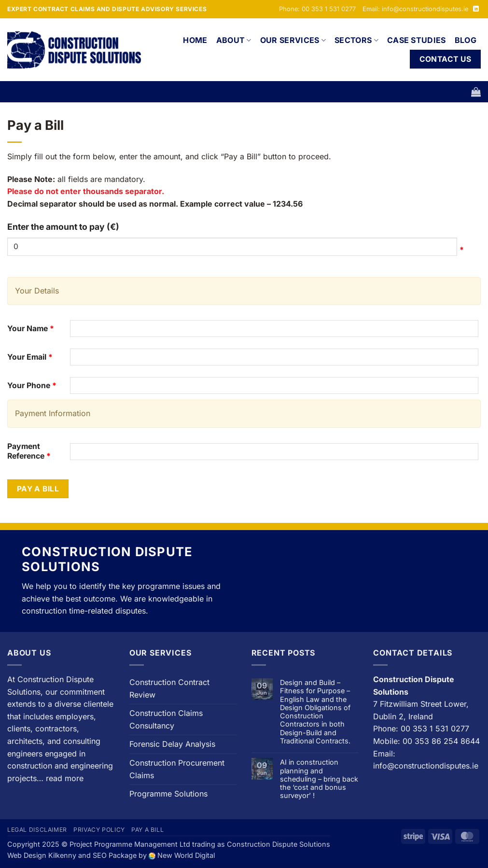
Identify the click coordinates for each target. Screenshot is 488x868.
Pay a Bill (38, 489)
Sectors (356, 40)
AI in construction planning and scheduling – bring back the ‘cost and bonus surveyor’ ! (319, 779)
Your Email (30, 357)
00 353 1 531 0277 (435, 728)
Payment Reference (29, 451)
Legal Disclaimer (37, 830)
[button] (476, 92)
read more (65, 778)
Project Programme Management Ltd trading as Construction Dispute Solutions (200, 844)
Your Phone (32, 385)
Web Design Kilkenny (42, 855)
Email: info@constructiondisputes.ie (415, 9)
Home (195, 40)
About (234, 40)
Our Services (293, 40)
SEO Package (115, 855)
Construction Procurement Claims (177, 769)
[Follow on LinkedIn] (476, 9)
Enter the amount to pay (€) (63, 227)
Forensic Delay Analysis (172, 744)
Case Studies (417, 40)
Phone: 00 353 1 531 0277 (317, 9)
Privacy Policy (99, 830)
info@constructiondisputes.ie (426, 766)
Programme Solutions (168, 794)
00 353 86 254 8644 (441, 741)
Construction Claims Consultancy (166, 719)
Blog (466, 40)
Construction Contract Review (169, 688)
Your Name (31, 329)
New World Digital (186, 855)
